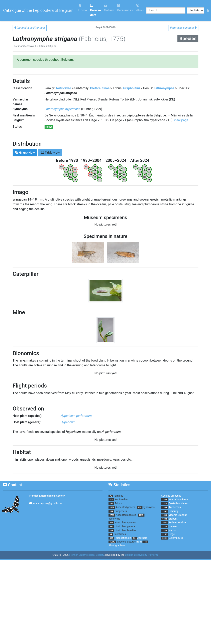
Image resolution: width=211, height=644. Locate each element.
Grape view (25, 152)
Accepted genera (125, 507)
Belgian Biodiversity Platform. (142, 555)
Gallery (109, 8)
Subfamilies (121, 499)
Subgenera (121, 511)
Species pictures (126, 542)
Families (118, 496)
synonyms (149, 507)
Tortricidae (63, 88)
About (140, 8)
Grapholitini (131, 88)
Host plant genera (125, 526)
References (125, 8)
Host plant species (125, 522)
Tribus (118, 503)
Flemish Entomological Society (47, 496)
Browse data (95, 10)
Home (83, 8)
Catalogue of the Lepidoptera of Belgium (38, 10)
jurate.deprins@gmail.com (48, 503)
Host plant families (125, 530)
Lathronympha (164, 88)
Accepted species (126, 515)
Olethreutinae (100, 88)
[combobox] (166, 10)
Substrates (120, 534)
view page (181, 120)
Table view (50, 152)
